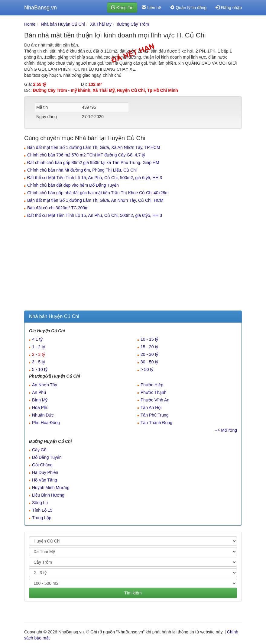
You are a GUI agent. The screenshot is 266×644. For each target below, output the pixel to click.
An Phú (39, 392)
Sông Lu (40, 503)
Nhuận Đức (43, 415)
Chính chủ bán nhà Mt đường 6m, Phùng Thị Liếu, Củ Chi (82, 170)
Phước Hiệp (152, 385)
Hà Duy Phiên (45, 472)
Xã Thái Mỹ (101, 24)
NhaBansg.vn (41, 8)
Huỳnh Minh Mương (51, 488)
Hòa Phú (40, 407)
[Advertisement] (133, 265)
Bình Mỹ (40, 400)
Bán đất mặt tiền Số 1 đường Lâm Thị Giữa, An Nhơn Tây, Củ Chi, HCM (95, 200)
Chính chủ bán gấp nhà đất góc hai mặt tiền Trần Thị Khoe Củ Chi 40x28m (98, 193)
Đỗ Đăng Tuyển (47, 457)
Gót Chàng (42, 465)
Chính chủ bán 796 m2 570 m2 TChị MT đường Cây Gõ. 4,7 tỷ (86, 155)
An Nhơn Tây (45, 385)
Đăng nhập (229, 8)
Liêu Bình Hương (48, 495)
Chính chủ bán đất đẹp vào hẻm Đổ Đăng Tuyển (73, 185)
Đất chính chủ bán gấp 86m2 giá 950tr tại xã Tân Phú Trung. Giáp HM (93, 163)
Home (30, 24)
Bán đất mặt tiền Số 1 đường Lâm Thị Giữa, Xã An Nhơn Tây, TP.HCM (94, 147)
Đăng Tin (122, 8)
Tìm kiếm (133, 593)
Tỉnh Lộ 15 (42, 510)
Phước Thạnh (154, 392)
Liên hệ (151, 8)
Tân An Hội (151, 407)
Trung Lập (42, 518)
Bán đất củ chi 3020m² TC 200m (58, 208)
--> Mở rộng (226, 430)
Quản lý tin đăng (188, 8)
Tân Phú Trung (155, 415)
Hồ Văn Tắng (45, 480)
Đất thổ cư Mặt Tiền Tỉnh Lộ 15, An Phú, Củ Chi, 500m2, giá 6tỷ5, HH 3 (95, 178)
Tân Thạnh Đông (156, 423)
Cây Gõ (39, 450)
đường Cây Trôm (133, 24)
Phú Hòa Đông (46, 423)
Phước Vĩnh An (155, 400)
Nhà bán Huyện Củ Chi (63, 24)
